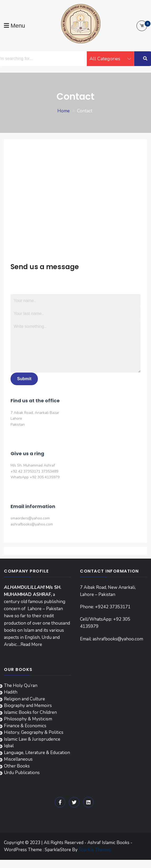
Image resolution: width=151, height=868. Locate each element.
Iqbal (9, 746)
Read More (31, 644)
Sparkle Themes (95, 850)
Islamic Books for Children (30, 712)
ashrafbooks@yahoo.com (118, 639)
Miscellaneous (18, 759)
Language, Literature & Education (37, 753)
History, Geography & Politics (34, 732)
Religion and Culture (24, 699)
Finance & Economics (25, 726)
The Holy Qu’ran (21, 686)
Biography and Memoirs (28, 706)
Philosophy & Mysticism (28, 719)
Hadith (11, 692)
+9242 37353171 (113, 607)
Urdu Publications (22, 773)
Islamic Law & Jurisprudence (32, 739)
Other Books (17, 766)
